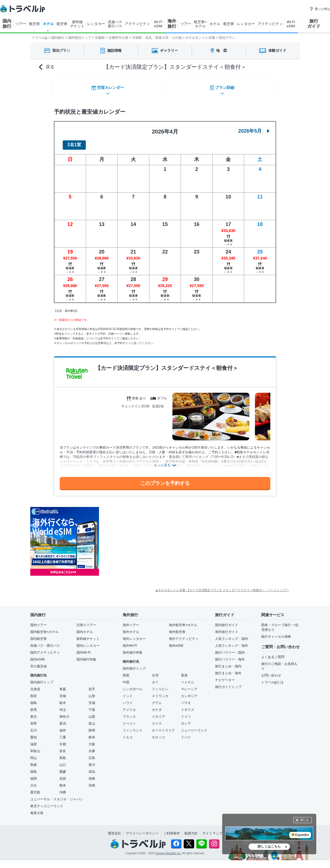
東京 (34, 713)
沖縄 (63, 789)
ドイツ (186, 713)
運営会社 (114, 830)
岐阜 (92, 734)
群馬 (34, 706)
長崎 (92, 775)
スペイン (129, 720)
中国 (126, 679)
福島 (34, 700)
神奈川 (64, 713)
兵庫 (92, 748)
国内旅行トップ (42, 679)
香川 (92, 761)
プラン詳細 (223, 87)
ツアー (21, 24)
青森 (63, 686)
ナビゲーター (225, 677)
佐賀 (63, 775)
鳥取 (63, 755)
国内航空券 (38, 635)
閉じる (304, 820)
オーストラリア (163, 727)
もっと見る (162, 462)
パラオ (186, 700)
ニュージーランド (194, 727)
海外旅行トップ (134, 665)
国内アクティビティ (45, 649)
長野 (34, 720)
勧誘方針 (191, 830)
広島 (92, 755)
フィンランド (133, 727)
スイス (157, 720)
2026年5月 (254, 128)
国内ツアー (38, 622)
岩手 (92, 686)
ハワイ (128, 700)
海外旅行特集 (133, 649)
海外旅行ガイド (227, 629)
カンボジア (189, 693)
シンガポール (133, 686)
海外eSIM (176, 642)
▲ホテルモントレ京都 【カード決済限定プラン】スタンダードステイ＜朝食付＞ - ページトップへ (222, 587)
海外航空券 (177, 629)
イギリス (188, 706)
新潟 (63, 720)
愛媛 (63, 768)
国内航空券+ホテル (44, 629)
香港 (184, 672)
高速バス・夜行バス (45, 642)
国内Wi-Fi (84, 649)
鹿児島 (35, 789)
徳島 (34, 768)
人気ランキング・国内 (232, 635)
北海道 (35, 686)
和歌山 (35, 748)
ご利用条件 (172, 830)
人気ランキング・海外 (232, 642)
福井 (63, 727)
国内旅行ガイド (227, 622)
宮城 (63, 693)
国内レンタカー (88, 642)
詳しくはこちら (269, 847)
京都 (63, 741)
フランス (129, 713)
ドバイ (186, 734)
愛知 (34, 734)
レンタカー (96, 24)
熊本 (63, 782)
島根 (34, 761)
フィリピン (160, 686)
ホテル (48, 24)
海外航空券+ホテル (183, 622)
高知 (92, 768)
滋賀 (34, 741)
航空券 (35, 24)
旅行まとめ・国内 (228, 663)
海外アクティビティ (184, 635)
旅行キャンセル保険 (276, 633)
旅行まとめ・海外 (228, 670)
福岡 (34, 775)
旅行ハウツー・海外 (230, 656)
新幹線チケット (88, 635)
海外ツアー (131, 622)
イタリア (158, 713)
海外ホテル (131, 629)
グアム (157, 700)
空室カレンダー (107, 87)
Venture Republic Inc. (168, 850)
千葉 (92, 706)
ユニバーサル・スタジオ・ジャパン (57, 796)
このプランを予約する (165, 480)
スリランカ (160, 693)
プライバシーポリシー (142, 830)
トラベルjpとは (272, 679)
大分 (34, 782)
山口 (63, 761)
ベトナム (188, 679)
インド (128, 693)
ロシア (186, 720)
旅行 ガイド (314, 24)
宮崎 (92, 782)
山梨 (92, 713)
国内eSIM (37, 656)
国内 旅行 (7, 24)
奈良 (63, 748)
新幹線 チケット (77, 24)
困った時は (320, 9)
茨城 (92, 700)
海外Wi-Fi (130, 642)
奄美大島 (37, 810)
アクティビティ (137, 24)
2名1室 (74, 142)
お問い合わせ (271, 672)
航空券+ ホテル (200, 24)
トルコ (128, 734)
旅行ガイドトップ (228, 684)
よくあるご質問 (273, 654)
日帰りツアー (86, 622)
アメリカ (129, 706)
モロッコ (158, 734)
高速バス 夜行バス (115, 24)
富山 (92, 720)
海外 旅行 (172, 24)
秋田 (34, 693)
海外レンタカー (134, 635)
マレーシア (189, 686)
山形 (92, 693)
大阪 (92, 741)
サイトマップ (212, 830)
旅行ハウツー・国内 (230, 649)
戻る (47, 67)
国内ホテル (85, 629)
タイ (155, 679)
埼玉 (63, 706)
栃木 (63, 700)
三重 (63, 734)
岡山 (34, 755)
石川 (34, 727)
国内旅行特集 (86, 656)
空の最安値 (38, 663)
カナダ (157, 706)
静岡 (92, 727)
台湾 (155, 672)
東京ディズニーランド (47, 803)
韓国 (126, 672)
